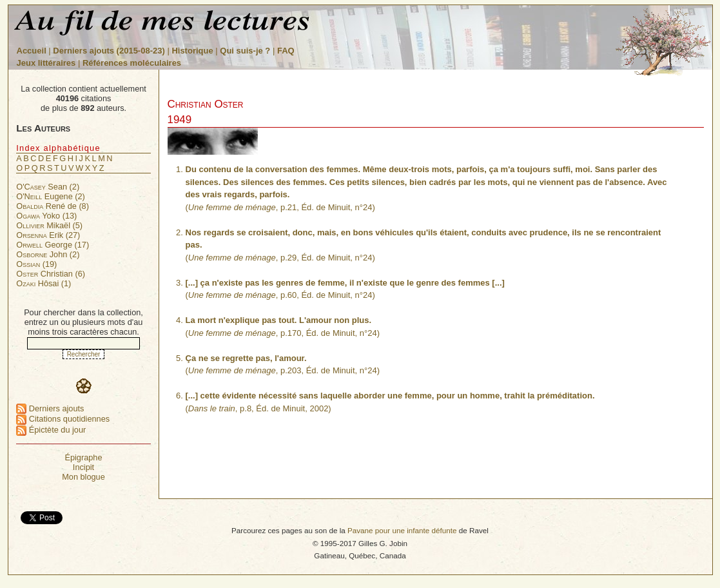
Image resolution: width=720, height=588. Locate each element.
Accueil (32, 51)
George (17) (53, 245)
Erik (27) (48, 235)
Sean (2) (48, 187)
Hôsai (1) (44, 283)
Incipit (83, 467)
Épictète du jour (51, 430)
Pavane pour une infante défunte (402, 530)
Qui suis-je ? (245, 51)
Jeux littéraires (46, 63)
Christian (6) (51, 274)
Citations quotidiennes (63, 419)
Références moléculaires (132, 63)
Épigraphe (83, 457)
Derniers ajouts (50, 408)
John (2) (48, 254)
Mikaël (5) (49, 225)
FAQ (286, 51)
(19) (36, 264)
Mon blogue (83, 477)
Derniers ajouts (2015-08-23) (110, 51)
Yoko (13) (46, 216)
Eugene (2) (51, 196)
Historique (192, 51)
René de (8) (53, 206)
